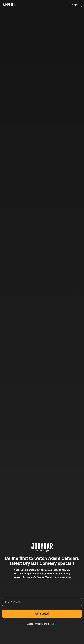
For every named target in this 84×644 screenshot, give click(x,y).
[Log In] (75, 5)
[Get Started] (42, 614)
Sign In (54, 624)
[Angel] (9, 5)
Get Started (42, 614)
